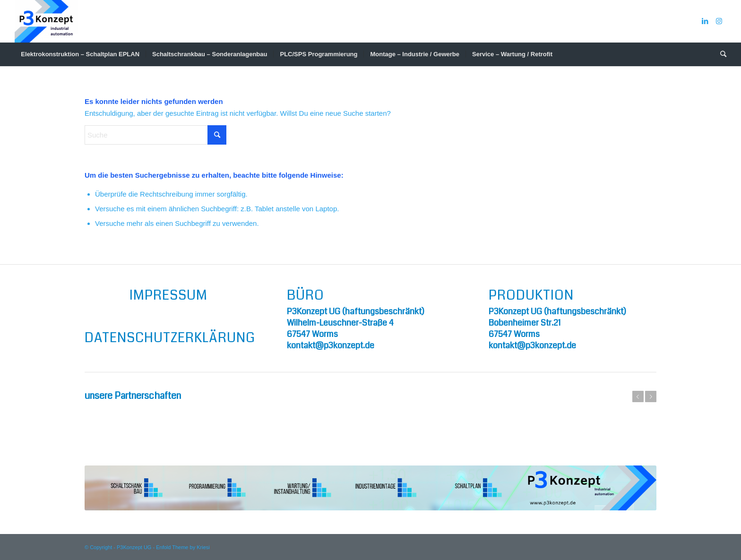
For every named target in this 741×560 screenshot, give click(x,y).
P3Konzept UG (134, 547)
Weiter (651, 396)
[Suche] (720, 54)
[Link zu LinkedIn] (705, 21)
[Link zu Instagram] (719, 21)
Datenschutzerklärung (170, 338)
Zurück (638, 396)
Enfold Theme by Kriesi (183, 547)
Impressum (168, 295)
